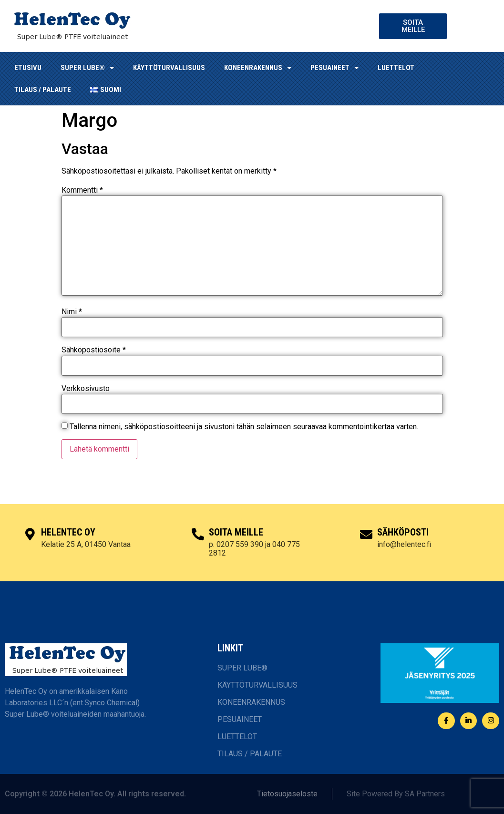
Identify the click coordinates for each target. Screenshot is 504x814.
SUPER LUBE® (87, 68)
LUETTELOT (396, 68)
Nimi (72, 312)
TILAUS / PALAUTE (43, 90)
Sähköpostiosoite (94, 350)
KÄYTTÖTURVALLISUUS (169, 68)
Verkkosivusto (86, 389)
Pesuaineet (334, 68)
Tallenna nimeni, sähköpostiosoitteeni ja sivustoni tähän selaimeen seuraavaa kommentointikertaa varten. (244, 427)
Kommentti (82, 190)
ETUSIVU (28, 68)
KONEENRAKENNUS (258, 68)
